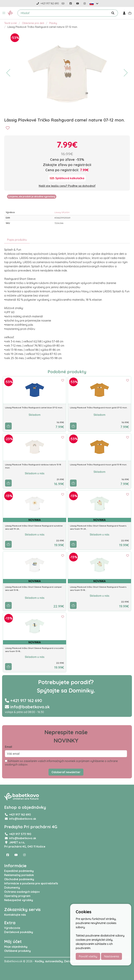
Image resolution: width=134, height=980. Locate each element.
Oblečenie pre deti (33, 23)
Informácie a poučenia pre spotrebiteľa (31, 883)
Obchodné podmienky (19, 879)
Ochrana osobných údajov (22, 892)
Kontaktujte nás (15, 915)
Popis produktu (17, 240)
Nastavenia (111, 956)
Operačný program (17, 896)
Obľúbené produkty (17, 951)
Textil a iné (10, 23)
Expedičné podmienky (19, 871)
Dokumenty (12, 888)
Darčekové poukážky (19, 932)
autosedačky (54, 961)
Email (8, 747)
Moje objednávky (16, 947)
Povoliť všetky (88, 956)
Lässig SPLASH (62, 212)
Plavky (53, 23)
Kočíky (39, 961)
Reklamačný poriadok (19, 875)
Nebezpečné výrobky (19, 900)
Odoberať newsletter (66, 772)
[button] (4, 13)
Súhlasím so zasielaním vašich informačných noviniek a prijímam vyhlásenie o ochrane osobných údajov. (61, 763)
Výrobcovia (12, 928)
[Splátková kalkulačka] (67, 178)
